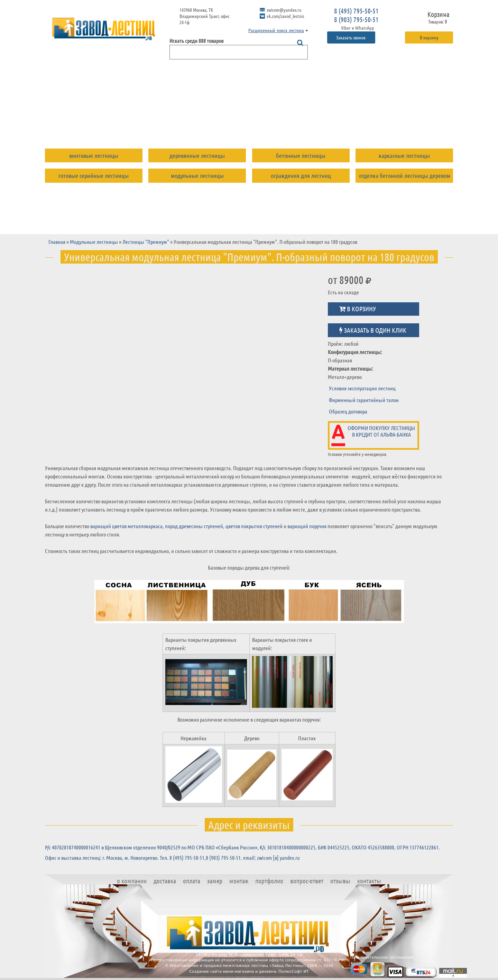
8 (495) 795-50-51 (356, 11)
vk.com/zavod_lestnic (285, 16)
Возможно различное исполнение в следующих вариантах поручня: (249, 719)
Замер (205, 126)
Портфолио (279, 126)
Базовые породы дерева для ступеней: (249, 567)
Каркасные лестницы (404, 155)
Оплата (173, 126)
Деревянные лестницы (197, 155)
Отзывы (373, 126)
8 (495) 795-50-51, (188, 858)
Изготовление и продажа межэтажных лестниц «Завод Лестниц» (237, 966)
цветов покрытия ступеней (254, 526)
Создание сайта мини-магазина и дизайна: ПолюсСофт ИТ (249, 972)
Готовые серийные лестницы (94, 175)
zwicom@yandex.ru (284, 10)
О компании (90, 126)
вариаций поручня (307, 526)
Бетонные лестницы (301, 155)
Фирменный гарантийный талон (364, 400)
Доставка (135, 126)
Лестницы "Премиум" (146, 242)
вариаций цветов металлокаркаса (126, 526)
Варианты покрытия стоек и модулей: (282, 644)
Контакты (412, 126)
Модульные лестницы (197, 175)
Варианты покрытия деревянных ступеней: (201, 644)
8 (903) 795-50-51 (356, 19)
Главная (57, 242)
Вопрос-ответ (329, 126)
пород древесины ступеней (194, 526)
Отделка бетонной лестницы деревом (405, 175)
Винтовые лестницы (94, 155)
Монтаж (238, 126)
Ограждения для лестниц (301, 175)
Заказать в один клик (373, 330)
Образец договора (348, 411)
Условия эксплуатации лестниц (362, 388)
